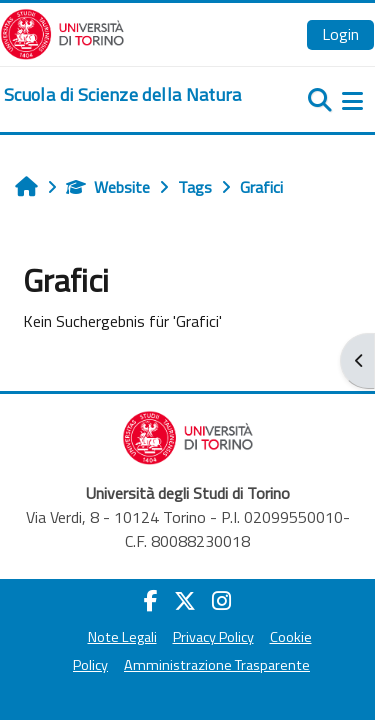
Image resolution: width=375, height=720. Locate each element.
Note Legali (122, 637)
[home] (123, 95)
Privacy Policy (213, 637)
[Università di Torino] (62, 32)
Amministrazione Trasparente (217, 665)
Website (108, 187)
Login (340, 34)
